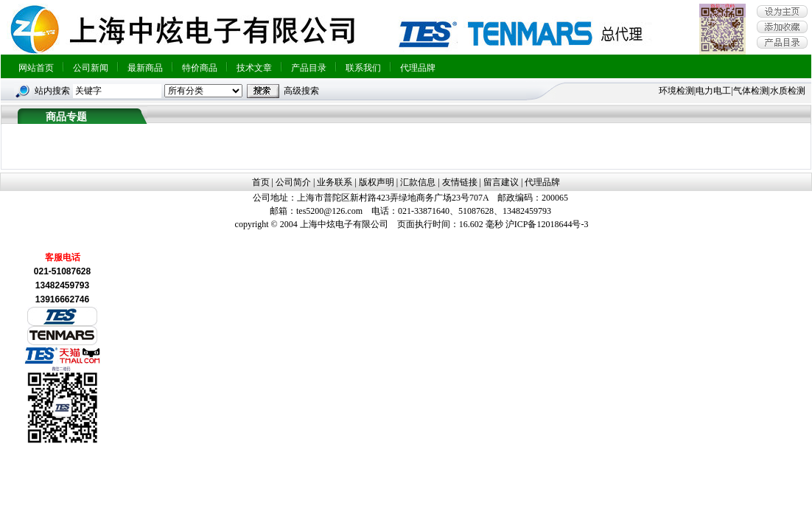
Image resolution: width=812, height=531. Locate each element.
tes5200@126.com (329, 211)
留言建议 (501, 182)
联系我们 (363, 68)
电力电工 (713, 91)
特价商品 (200, 68)
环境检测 (676, 91)
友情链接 (460, 182)
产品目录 (309, 68)
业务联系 (335, 182)
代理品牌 (418, 68)
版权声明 (377, 182)
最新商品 (145, 68)
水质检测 (788, 91)
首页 (261, 182)
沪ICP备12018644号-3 (547, 224)
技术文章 (254, 68)
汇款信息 (418, 182)
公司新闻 (91, 68)
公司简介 (293, 182)
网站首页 (36, 68)
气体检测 (751, 91)
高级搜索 (301, 91)
